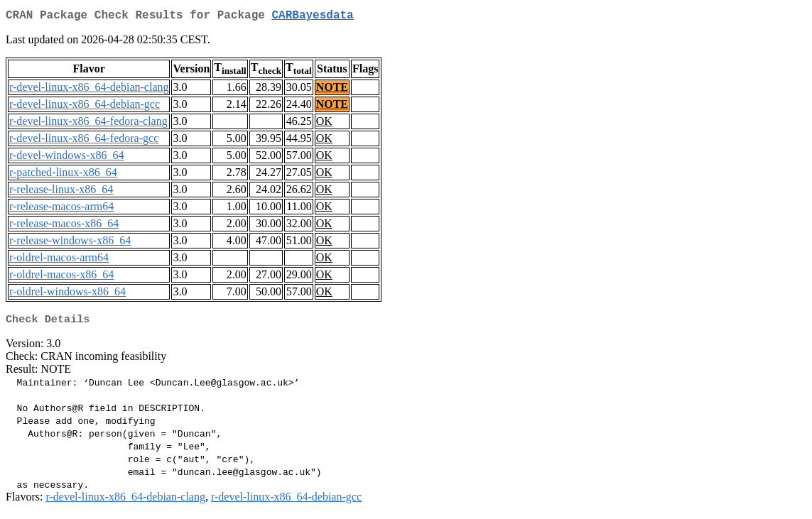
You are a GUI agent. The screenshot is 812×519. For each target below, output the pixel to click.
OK (324, 124)
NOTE (332, 90)
